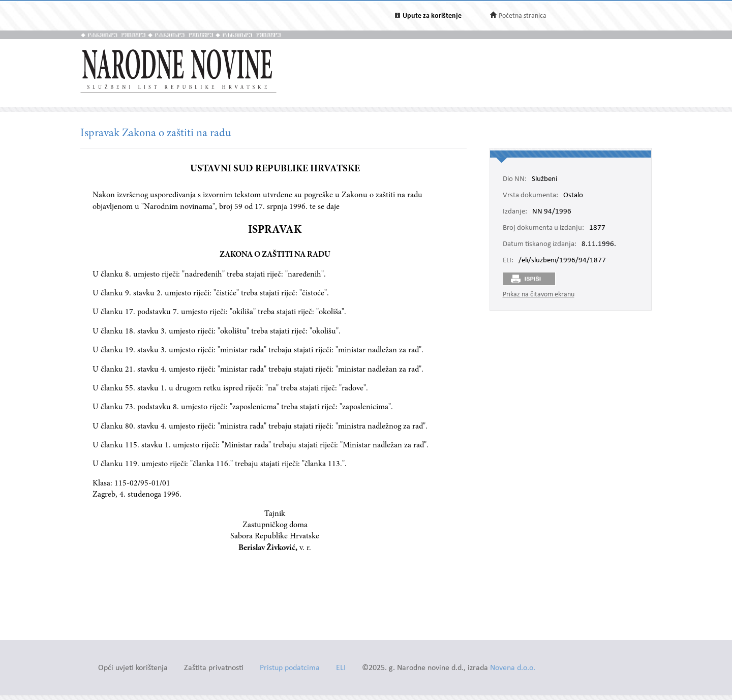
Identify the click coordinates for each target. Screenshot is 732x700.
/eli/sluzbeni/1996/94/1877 (562, 261)
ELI (341, 668)
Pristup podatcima (290, 668)
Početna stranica (523, 16)
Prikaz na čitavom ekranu (539, 295)
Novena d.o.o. (513, 668)
